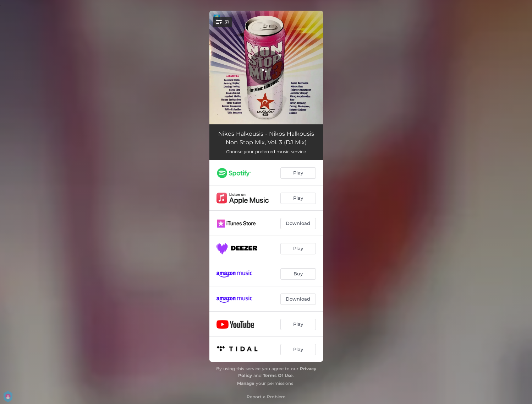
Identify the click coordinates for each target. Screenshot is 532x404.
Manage (246, 383)
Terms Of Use (278, 375)
